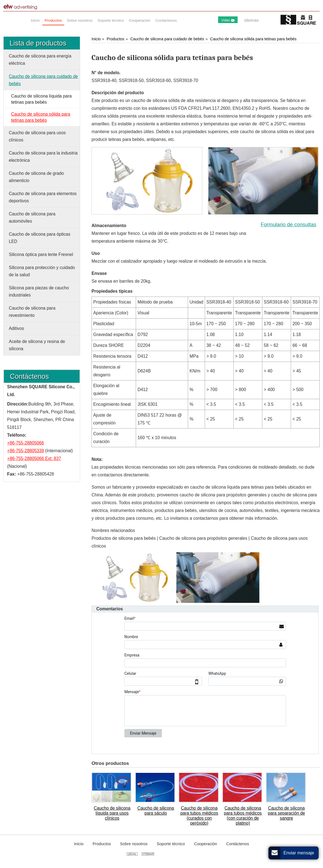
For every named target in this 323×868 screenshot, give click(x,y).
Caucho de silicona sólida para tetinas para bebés (253, 39)
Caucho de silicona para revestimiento (32, 312)
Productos (116, 39)
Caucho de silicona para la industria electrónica (43, 157)
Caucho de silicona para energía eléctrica (40, 60)
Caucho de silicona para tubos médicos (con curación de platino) (243, 816)
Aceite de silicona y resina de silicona (37, 345)
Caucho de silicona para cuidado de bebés (167, 39)
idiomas (252, 20)
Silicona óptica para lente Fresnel (41, 254)
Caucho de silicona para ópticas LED (40, 238)
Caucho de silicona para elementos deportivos (43, 197)
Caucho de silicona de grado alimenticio (36, 177)
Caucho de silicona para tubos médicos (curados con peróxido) (199, 816)
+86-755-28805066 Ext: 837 (34, 458)
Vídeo (228, 20)
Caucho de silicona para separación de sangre (287, 813)
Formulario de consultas (289, 224)
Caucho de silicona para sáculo (156, 811)
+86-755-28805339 (26, 451)
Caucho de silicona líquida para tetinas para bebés (41, 99)
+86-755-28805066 (26, 443)
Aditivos (17, 328)
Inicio (96, 39)
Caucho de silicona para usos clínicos (37, 136)
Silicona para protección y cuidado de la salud (42, 271)
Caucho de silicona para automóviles (32, 217)
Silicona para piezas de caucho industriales (39, 291)
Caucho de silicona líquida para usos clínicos (112, 813)
